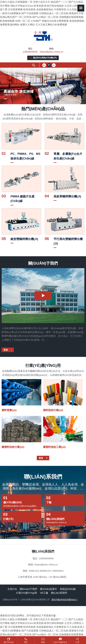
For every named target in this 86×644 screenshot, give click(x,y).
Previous (84, 92)
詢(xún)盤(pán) (60, 642)
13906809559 (30, 52)
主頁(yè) (12, 589)
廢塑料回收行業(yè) (13, 447)
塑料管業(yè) (9, 410)
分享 (77, 642)
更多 (6, 350)
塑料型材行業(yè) (53, 410)
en (44, 65)
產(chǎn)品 (9, 642)
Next (84, 85)
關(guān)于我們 (28, 589)
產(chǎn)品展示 (49, 589)
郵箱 (43, 642)
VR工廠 (44, 593)
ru (54, 65)
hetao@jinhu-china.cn (52, 52)
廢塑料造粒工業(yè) (54, 447)
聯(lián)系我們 (59, 593)
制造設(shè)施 (68, 589)
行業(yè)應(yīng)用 (27, 593)
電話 (26, 642)
